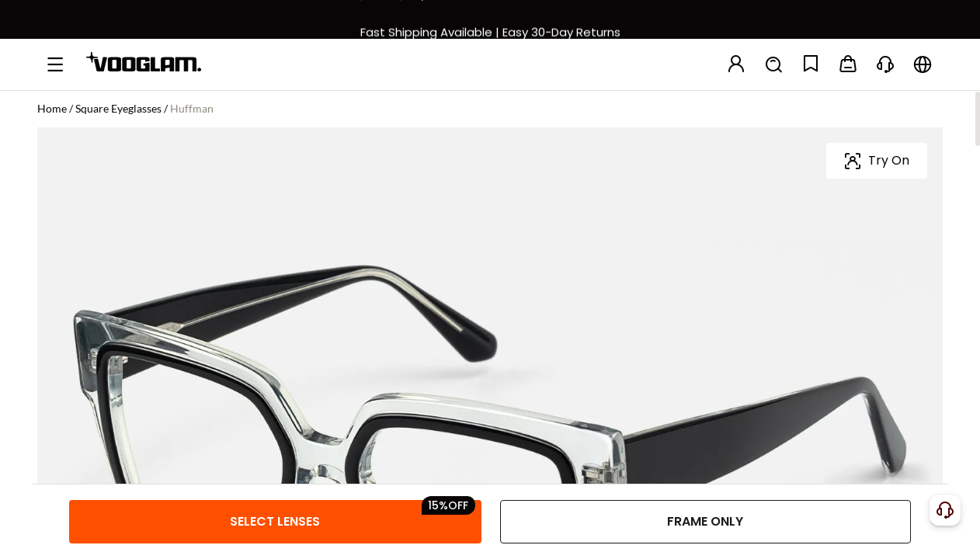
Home (52, 108)
